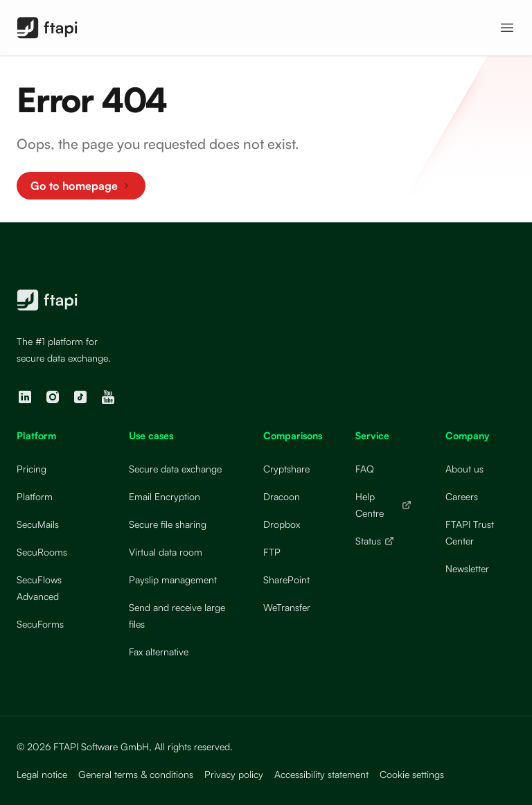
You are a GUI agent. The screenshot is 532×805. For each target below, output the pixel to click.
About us (464, 469)
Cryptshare (286, 469)
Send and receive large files (177, 616)
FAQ (365, 469)
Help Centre (384, 505)
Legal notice (42, 774)
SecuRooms (42, 552)
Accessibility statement (321, 774)
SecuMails (38, 524)
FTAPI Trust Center (470, 532)
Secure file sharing (168, 524)
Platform (35, 496)
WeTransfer (287, 607)
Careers (462, 496)
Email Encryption (165, 496)
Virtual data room (166, 552)
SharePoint (286, 580)
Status (375, 541)
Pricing (32, 469)
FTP (272, 552)
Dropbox (282, 524)
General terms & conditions (136, 774)
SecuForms (40, 624)
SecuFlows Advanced (39, 588)
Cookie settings (412, 774)
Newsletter (467, 568)
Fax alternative (159, 652)
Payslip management (173, 580)
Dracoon (282, 496)
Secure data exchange (175, 469)
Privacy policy (234, 774)
